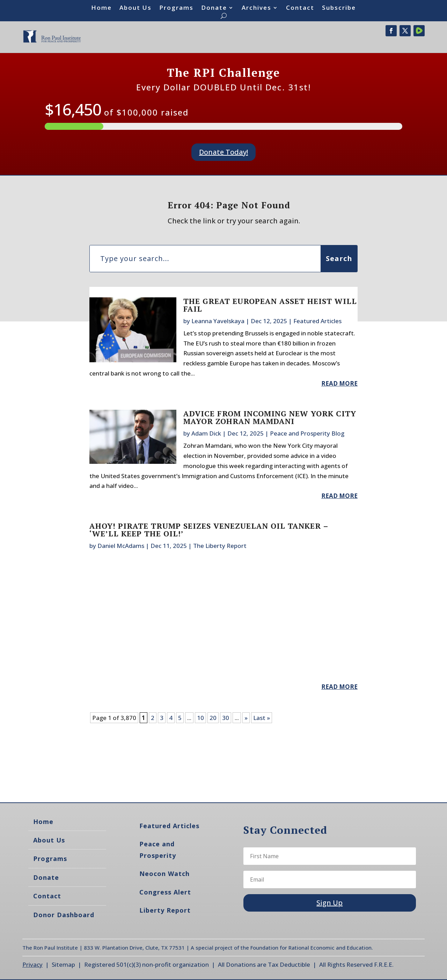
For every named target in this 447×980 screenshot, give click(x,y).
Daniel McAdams (121, 546)
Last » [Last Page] (262, 718)
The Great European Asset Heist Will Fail (270, 305)
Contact (300, 8)
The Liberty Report (220, 546)
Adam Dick (206, 433)
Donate (214, 8)
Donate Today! (223, 152)
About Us (135, 8)
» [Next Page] (246, 718)
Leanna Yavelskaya (218, 321)
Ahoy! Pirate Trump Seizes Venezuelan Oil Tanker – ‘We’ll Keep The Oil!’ (209, 530)
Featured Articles (317, 321)
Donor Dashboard (64, 915)
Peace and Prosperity (158, 849)
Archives (257, 8)
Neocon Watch (164, 874)
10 (200, 718)
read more (339, 383)
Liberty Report (165, 910)
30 (226, 718)
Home (101, 8)
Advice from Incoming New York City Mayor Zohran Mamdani (270, 417)
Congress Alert (165, 892)
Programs (176, 8)
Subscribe (339, 8)
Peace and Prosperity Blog (307, 433)
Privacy (32, 964)
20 (213, 718)
